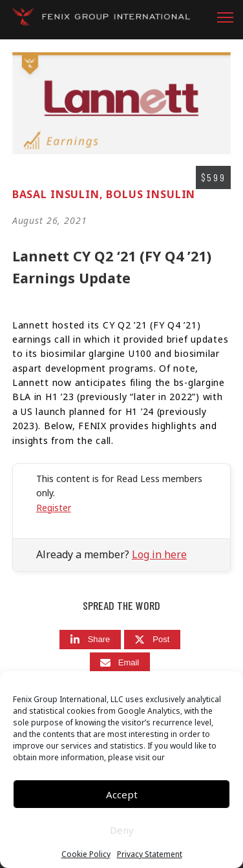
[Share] (90, 640)
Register (54, 508)
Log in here (159, 554)
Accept (122, 794)
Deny (122, 830)
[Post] (152, 640)
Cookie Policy (86, 854)
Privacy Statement (150, 854)
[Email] (120, 662)
